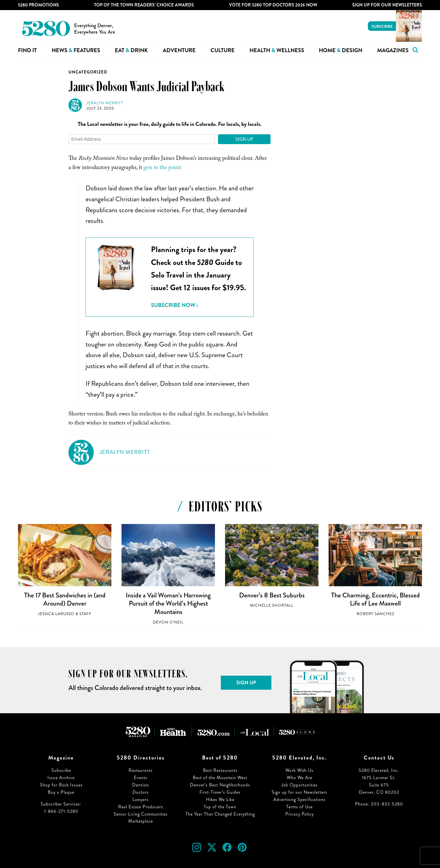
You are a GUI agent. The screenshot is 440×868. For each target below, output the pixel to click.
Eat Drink (131, 50)
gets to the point (162, 168)
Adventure (179, 50)
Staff (85, 614)
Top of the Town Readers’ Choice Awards (144, 5)
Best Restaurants (220, 770)
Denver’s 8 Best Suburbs (272, 595)
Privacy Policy (300, 814)
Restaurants (141, 770)
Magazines (393, 50)
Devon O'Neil (168, 622)
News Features (76, 50)
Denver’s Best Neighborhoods (220, 785)
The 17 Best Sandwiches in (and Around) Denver (65, 599)
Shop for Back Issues (61, 785)
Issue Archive (61, 778)
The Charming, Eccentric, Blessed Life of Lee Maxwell (375, 599)
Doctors (141, 792)
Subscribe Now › (174, 305)
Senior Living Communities (141, 814)
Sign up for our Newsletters (299, 792)
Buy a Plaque (61, 792)
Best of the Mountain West (220, 778)
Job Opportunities (299, 785)
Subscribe (382, 26)
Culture (223, 50)
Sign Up (244, 139)
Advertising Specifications (299, 799)
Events (141, 778)
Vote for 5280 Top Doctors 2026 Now (273, 5)
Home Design (341, 50)
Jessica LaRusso (56, 614)
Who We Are (300, 778)
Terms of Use (299, 807)
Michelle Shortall (272, 605)
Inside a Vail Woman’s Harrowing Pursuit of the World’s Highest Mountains (168, 603)
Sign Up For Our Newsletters (387, 5)
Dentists (141, 785)
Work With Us (299, 770)
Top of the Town (220, 807)
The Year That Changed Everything (220, 814)
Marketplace (141, 821)
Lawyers (140, 799)
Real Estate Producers (141, 807)
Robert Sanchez (375, 614)
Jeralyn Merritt (105, 103)
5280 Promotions (38, 5)
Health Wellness (277, 50)
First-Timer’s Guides (220, 792)
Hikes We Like (220, 799)
